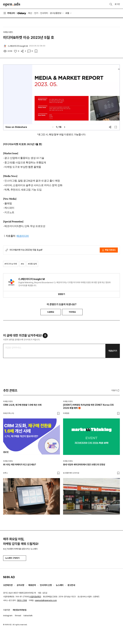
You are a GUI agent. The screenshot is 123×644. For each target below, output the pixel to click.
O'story (22, 13)
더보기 (116, 391)
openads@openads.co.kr (46, 600)
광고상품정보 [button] (56, 13)
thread (18, 616)
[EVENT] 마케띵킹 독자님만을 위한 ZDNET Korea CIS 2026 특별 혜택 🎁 (88, 406)
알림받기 (61, 294)
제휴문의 (32, 585)
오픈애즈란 (8, 585)
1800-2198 (22, 600)
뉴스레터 (60, 585)
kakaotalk (28, 616)
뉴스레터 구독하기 (15, 558)
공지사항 (20, 585)
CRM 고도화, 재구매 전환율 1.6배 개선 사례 (22, 405)
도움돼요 (51, 312)
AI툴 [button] (67, 13)
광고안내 (71, 585)
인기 (36, 13)
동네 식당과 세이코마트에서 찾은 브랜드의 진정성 (84, 465)
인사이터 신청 (46, 585)
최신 (30, 13)
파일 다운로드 (109, 250)
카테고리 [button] (9, 13)
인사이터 (44, 13)
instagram (8, 616)
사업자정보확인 (35, 597)
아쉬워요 (72, 312)
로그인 (117, 4)
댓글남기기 (113, 351)
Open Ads (12, 4)
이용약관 (7, 610)
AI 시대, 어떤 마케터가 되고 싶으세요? (20, 465)
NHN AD (9, 577)
